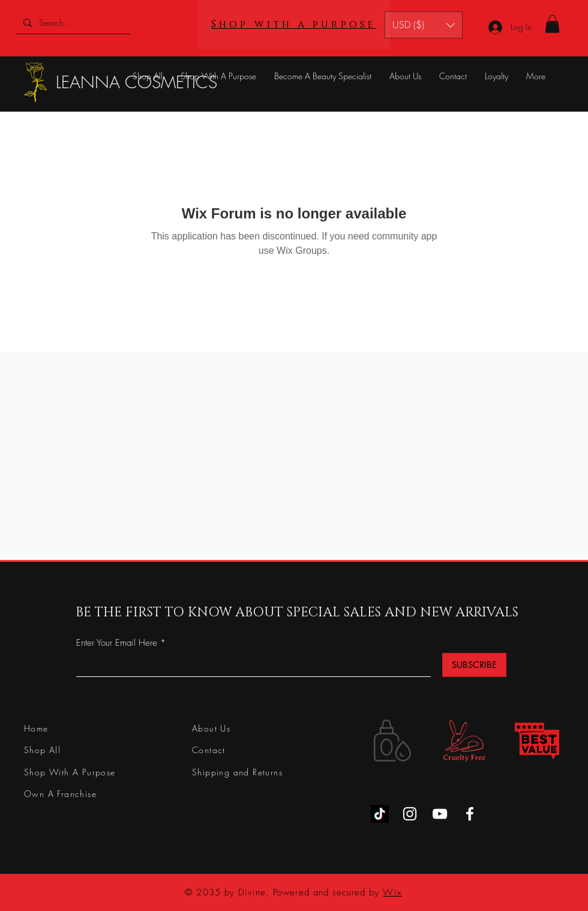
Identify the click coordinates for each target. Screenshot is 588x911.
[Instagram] (410, 814)
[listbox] (424, 25)
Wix (392, 892)
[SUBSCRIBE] (474, 665)
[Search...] (72, 23)
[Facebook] (470, 814)
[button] (424, 25)
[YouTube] (440, 814)
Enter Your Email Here (117, 643)
